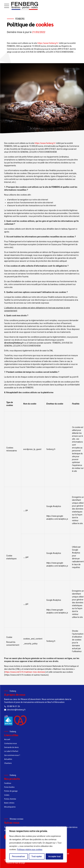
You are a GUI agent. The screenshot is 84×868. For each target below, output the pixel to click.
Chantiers (8, 763)
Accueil (7, 739)
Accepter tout (54, 856)
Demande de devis (11, 747)
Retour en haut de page (16, 863)
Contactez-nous (11, 743)
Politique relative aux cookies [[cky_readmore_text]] (30, 849)
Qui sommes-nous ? (12, 755)
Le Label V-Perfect (11, 751)
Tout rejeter (37, 856)
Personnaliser (19, 856)
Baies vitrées (9, 803)
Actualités (8, 759)
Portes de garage (11, 791)
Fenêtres (8, 783)
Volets (7, 795)
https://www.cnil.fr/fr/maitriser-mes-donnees (25, 672)
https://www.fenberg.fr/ (48, 43)
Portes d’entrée (10, 799)
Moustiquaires (10, 807)
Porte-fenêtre (9, 787)
